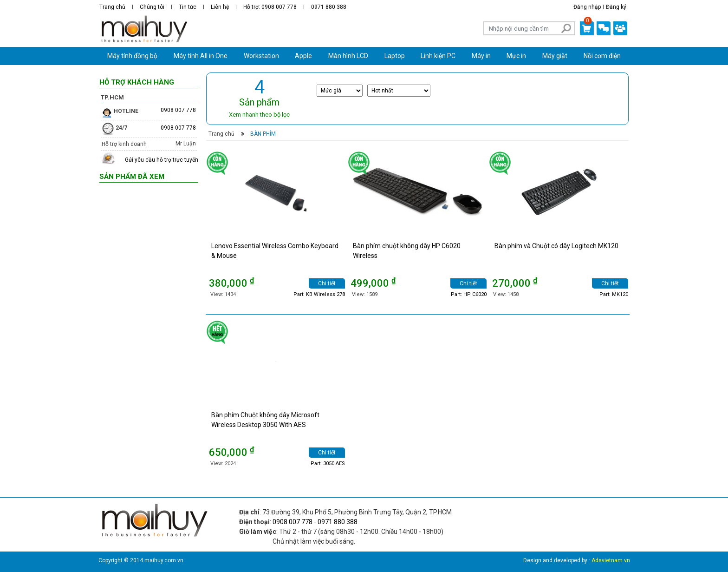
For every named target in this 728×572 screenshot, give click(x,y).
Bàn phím (262, 134)
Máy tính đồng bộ (132, 56)
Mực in (516, 56)
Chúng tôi (152, 7)
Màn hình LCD (348, 56)
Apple (303, 56)
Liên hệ (220, 7)
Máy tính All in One (201, 56)
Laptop (395, 56)
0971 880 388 (329, 7)
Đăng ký (616, 7)
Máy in (481, 56)
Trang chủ (112, 7)
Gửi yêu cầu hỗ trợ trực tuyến (162, 160)
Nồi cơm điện (602, 56)
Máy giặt (555, 56)
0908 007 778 (178, 110)
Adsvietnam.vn (611, 560)
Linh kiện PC (438, 56)
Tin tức (188, 7)
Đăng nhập (587, 7)
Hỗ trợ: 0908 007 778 (270, 7)
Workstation (261, 56)
